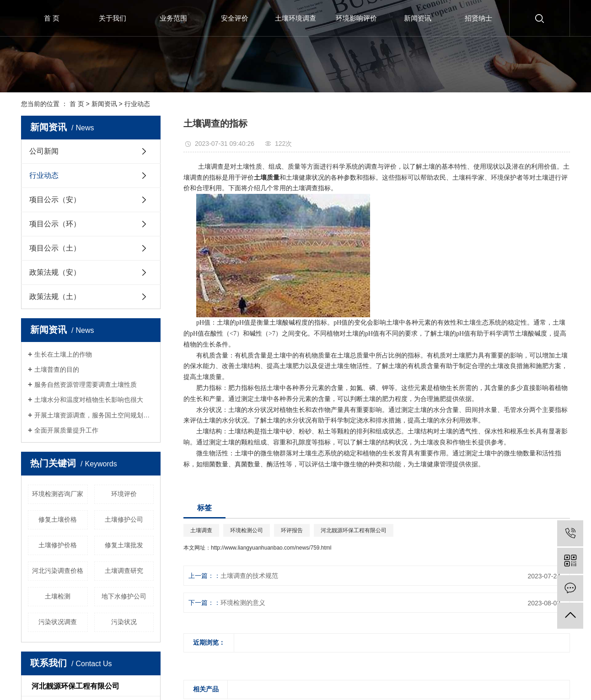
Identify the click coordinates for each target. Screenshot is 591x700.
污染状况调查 (58, 622)
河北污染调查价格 (58, 571)
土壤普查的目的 (57, 369)
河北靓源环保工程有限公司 (354, 530)
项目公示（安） (55, 200)
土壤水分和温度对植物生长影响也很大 (89, 400)
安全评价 (235, 18)
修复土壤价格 (58, 519)
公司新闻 (44, 151)
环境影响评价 (356, 18)
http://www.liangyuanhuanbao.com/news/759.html (271, 548)
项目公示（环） (55, 224)
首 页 (52, 18)
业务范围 (173, 18)
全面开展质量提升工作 (66, 430)
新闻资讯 (418, 18)
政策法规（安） (55, 272)
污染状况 (124, 622)
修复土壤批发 (124, 545)
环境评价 (124, 494)
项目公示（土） (55, 248)
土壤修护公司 (124, 519)
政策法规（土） (55, 297)
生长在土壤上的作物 (63, 354)
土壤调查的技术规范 (249, 576)
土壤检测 (58, 596)
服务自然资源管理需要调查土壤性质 (86, 385)
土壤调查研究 (124, 571)
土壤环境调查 (295, 18)
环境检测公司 (247, 530)
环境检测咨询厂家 (58, 494)
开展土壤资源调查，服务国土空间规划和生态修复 (94, 415)
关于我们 (113, 18)
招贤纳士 (478, 18)
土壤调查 (201, 530)
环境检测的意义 (243, 603)
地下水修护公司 (124, 596)
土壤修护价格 (58, 545)
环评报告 (292, 530)
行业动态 (137, 104)
